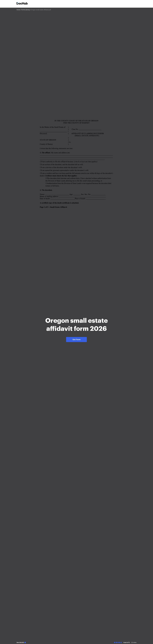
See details (20, 643)
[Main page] (22, 4)
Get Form (77, 340)
